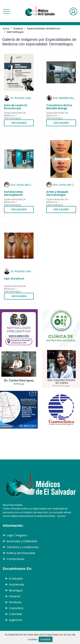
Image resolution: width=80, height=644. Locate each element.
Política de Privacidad (21, 553)
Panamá (15, 596)
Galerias (18, 29)
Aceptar (46, 639)
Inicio (6, 29)
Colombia (15, 614)
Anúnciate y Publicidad (22, 541)
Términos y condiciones (23, 547)
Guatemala (17, 585)
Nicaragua (16, 590)
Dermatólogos (15, 32)
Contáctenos (16, 559)
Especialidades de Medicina (44, 29)
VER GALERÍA (19, 123)
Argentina (15, 620)
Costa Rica (16, 608)
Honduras (15, 602)
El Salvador (16, 579)
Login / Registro (17, 535)
